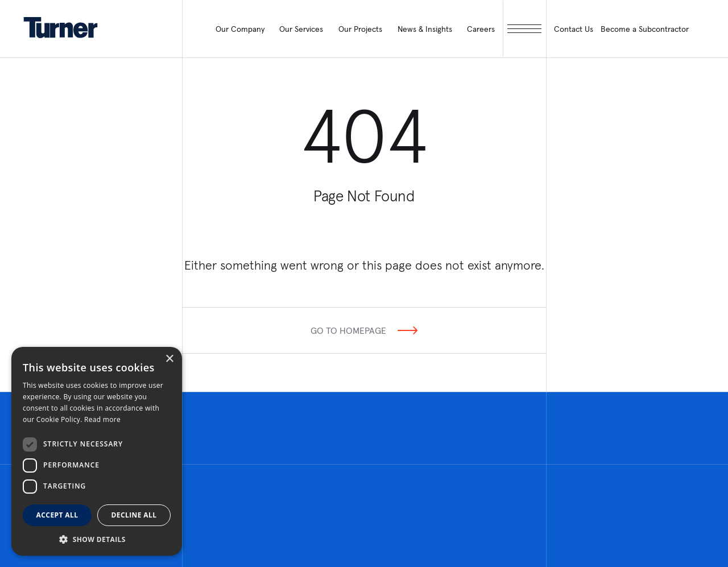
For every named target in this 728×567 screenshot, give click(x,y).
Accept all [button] (57, 515)
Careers (481, 29)
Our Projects (360, 29)
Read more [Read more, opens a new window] (102, 419)
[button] (97, 539)
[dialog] (97, 451)
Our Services (301, 29)
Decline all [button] (134, 515)
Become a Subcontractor (645, 29)
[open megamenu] (525, 29)
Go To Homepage (348, 330)
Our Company (240, 29)
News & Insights (425, 29)
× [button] (169, 359)
